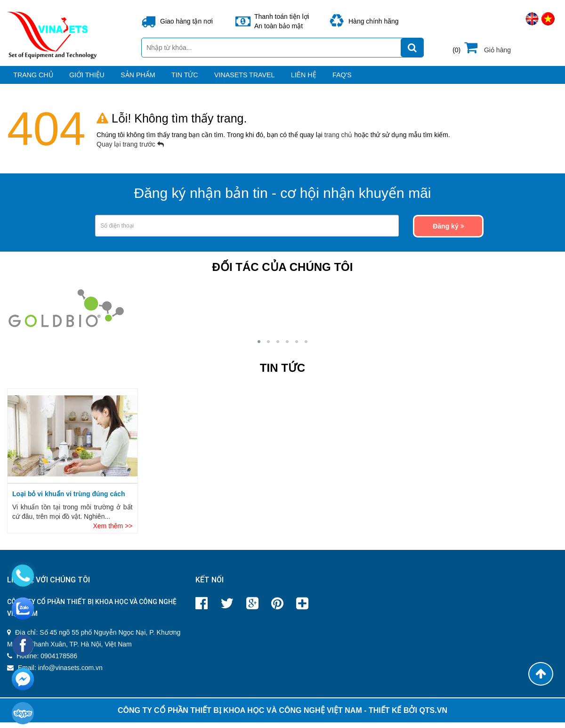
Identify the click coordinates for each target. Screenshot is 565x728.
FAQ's (466, 79)
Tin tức (245, 79)
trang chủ (339, 143)
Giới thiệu (105, 79)
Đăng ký (448, 235)
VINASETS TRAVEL (326, 79)
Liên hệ (408, 79)
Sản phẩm (177, 79)
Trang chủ (30, 79)
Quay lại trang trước (130, 153)
